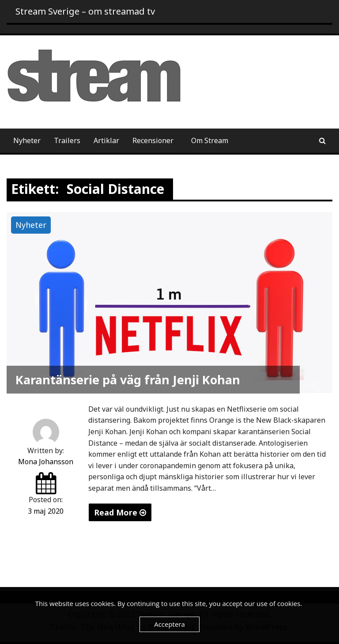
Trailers (67, 140)
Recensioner (153, 140)
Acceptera (169, 624)
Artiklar (106, 140)
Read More (120, 512)
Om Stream (210, 140)
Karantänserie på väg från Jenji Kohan (128, 380)
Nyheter (27, 140)
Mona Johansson (46, 462)
